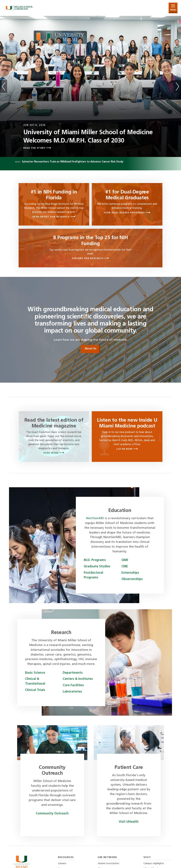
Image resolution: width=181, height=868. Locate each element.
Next (177, 86)
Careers (62, 864)
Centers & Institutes (78, 679)
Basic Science (35, 673)
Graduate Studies (97, 567)
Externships (130, 573)
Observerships (132, 579)
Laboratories (72, 692)
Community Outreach (52, 814)
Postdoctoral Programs (94, 575)
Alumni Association (108, 864)
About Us (90, 349)
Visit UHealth (129, 822)
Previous (4, 86)
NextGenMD (95, 518)
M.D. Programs (95, 560)
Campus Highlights (154, 864)
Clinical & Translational (35, 681)
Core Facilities (73, 685)
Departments (73, 673)
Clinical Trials (35, 690)
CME (125, 567)
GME (125, 560)
